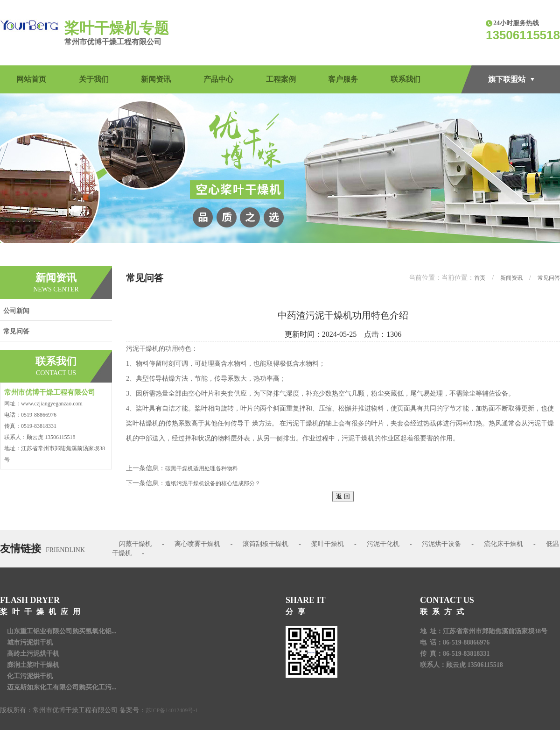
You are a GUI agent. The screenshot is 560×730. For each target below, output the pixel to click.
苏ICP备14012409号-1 (172, 710)
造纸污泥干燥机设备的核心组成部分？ (213, 483)
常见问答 (16, 331)
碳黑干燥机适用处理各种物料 (202, 468)
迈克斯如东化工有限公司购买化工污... (62, 687)
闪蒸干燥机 (135, 544)
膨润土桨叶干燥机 (33, 665)
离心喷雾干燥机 (197, 544)
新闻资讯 (156, 79)
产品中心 (218, 79)
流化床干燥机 (504, 544)
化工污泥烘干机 (30, 676)
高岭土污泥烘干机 (33, 654)
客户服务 (343, 79)
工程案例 (281, 79)
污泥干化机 (383, 544)
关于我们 (94, 79)
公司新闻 (16, 311)
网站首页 (31, 79)
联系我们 (406, 79)
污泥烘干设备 (441, 544)
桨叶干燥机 (328, 544)
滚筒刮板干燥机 (266, 544)
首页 (480, 278)
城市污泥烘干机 (30, 642)
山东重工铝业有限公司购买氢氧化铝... (62, 631)
